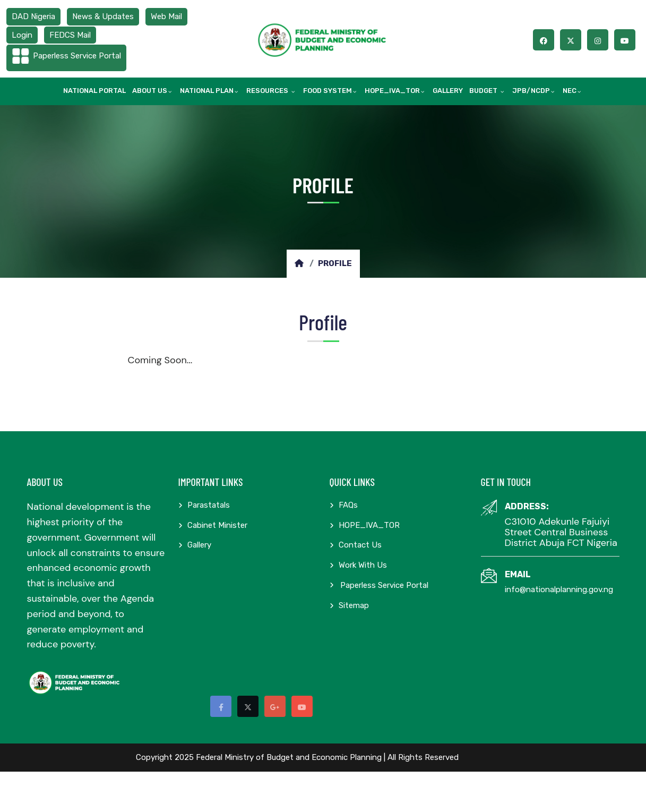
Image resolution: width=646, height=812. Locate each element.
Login (22, 35)
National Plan (207, 91)
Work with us (358, 565)
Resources (268, 91)
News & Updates (103, 16)
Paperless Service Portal (77, 56)
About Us (150, 91)
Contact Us (356, 545)
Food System (328, 91)
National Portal (94, 91)
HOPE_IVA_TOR (392, 91)
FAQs (344, 505)
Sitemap (349, 605)
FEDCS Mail (70, 35)
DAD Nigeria (33, 16)
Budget (484, 91)
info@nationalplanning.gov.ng (559, 589)
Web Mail (166, 16)
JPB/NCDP (531, 91)
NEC (570, 91)
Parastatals (204, 505)
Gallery (448, 91)
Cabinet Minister (213, 525)
